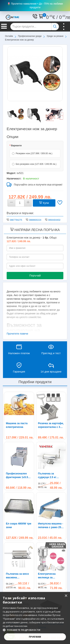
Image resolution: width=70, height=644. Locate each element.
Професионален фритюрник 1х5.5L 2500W (18, 476)
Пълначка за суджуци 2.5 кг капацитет (47, 476)
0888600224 (35, 220)
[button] (35, 630)
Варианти (16, 146)
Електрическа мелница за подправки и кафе (50, 546)
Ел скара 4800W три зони (19, 525)
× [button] (66, 596)
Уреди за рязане (55, 36)
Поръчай (35, 275)
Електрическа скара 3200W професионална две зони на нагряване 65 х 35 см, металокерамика (51, 567)
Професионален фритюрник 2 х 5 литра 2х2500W (17, 567)
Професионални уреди (30, 36)
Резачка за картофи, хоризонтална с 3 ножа (51, 425)
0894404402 (54, 220)
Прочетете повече (17, 334)
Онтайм (9, 36)
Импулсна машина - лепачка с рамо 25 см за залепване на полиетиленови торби (51, 526)
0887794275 (16, 220)
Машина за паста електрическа (17, 425)
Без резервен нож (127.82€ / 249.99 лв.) (34, 164)
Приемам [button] (35, 637)
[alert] (35, 618)
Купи (44, 203)
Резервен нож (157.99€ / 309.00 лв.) (32, 153)
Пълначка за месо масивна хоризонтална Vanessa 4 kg (17, 546)
